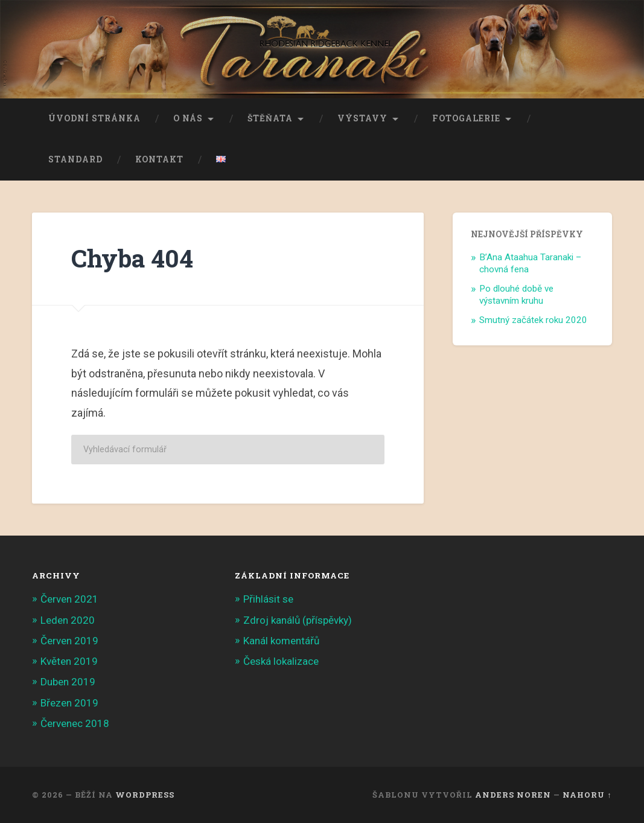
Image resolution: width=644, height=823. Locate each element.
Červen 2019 (69, 641)
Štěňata (270, 118)
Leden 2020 (68, 620)
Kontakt (159, 159)
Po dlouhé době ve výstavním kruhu (516, 295)
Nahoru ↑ (587, 795)
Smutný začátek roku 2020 (533, 320)
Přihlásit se (268, 599)
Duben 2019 (68, 682)
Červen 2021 (69, 599)
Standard (75, 159)
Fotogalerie (466, 118)
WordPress (145, 795)
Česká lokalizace (281, 661)
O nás (188, 118)
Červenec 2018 (75, 723)
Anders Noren (513, 795)
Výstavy (362, 118)
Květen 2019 (69, 661)
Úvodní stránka (94, 118)
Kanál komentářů (281, 641)
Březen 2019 (69, 703)
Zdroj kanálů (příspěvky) (298, 620)
